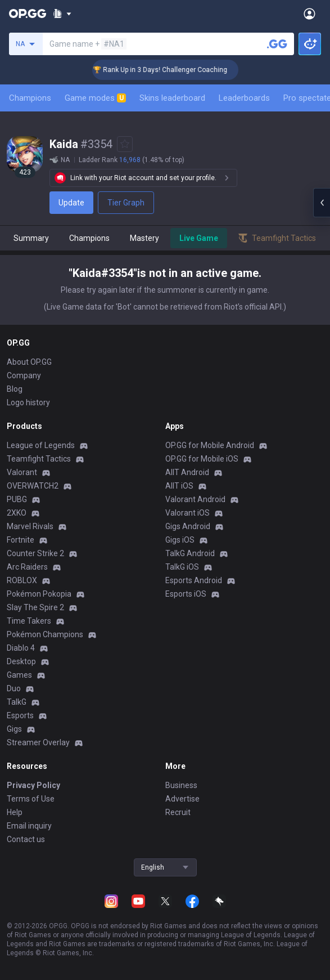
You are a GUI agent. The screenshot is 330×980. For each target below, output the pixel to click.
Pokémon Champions (45, 634)
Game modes (95, 98)
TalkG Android (190, 553)
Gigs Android (188, 526)
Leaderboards (244, 98)
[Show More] (62, 14)
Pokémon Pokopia (39, 594)
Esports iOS (186, 594)
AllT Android (187, 472)
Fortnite (21, 540)
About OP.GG (29, 362)
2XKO (17, 513)
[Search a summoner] (277, 44)
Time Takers (29, 621)
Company (24, 375)
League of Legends (41, 445)
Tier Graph (126, 203)
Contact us (26, 839)
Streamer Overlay (38, 742)
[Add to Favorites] (125, 144)
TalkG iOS (182, 567)
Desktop (21, 661)
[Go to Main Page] (28, 14)
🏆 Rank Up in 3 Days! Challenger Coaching (169, 70)
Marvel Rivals (30, 526)
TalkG (17, 702)
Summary (31, 238)
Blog (15, 389)
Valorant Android (195, 499)
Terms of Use (31, 799)
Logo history (28, 402)
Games (19, 675)
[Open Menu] (309, 14)
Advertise (182, 799)
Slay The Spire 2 (35, 607)
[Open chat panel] (322, 203)
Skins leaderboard (172, 98)
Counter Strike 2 (35, 553)
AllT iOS (179, 486)
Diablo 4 (21, 648)
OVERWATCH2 (33, 486)
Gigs (14, 729)
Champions (30, 98)
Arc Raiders (27, 567)
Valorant (22, 472)
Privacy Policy (33, 785)
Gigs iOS (180, 540)
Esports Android (194, 580)
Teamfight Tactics (39, 459)
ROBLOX (22, 580)
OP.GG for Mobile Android (210, 445)
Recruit (178, 812)
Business (181, 785)
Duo (14, 688)
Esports (20, 715)
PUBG (17, 499)
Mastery (144, 238)
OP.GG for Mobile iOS (202, 459)
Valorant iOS (187, 513)
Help (15, 812)
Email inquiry (29, 826)
